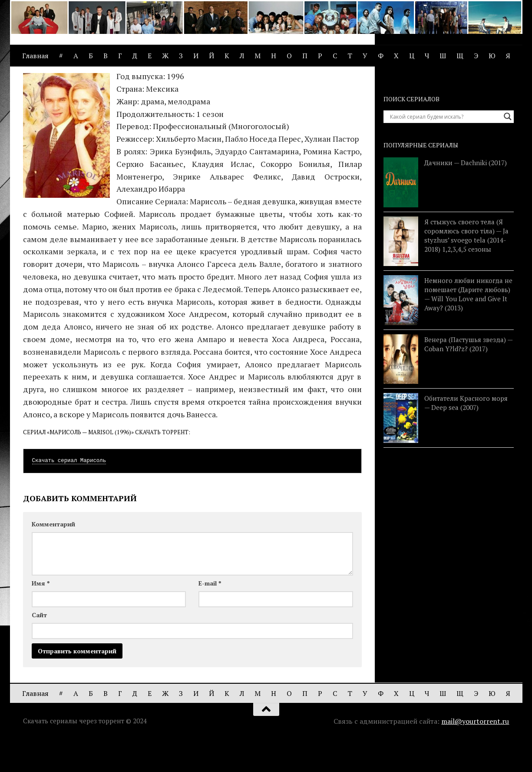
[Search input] (445, 149)
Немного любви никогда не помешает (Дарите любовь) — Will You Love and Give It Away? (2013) (468, 327)
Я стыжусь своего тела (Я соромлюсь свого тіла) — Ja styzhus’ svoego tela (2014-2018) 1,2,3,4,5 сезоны (466, 268)
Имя (41, 616)
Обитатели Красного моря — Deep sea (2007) (466, 435)
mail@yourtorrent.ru (475, 754)
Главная (35, 56)
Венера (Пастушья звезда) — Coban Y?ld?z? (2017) (468, 377)
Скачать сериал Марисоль (69, 493)
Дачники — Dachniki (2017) (466, 195)
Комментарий (53, 557)
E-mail (210, 616)
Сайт (39, 647)
